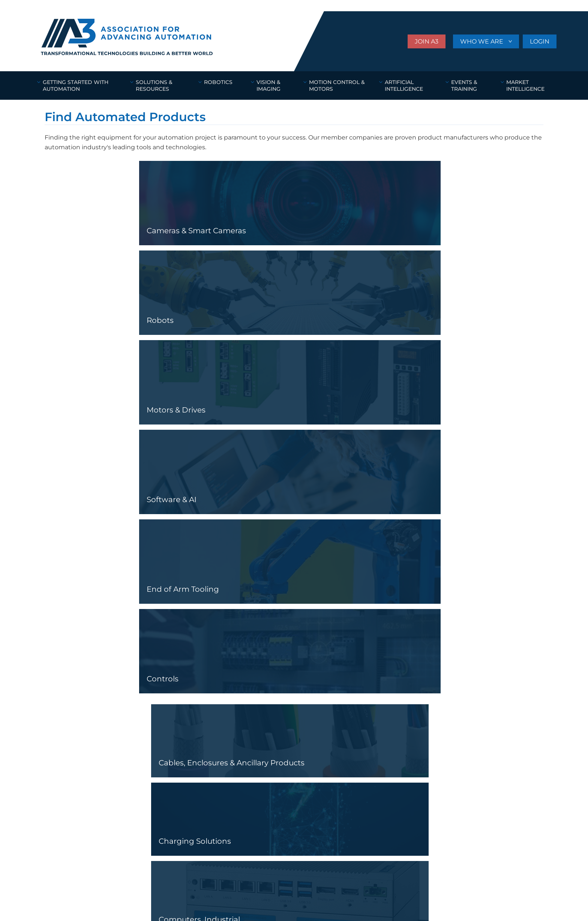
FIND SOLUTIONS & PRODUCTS (204, 790)
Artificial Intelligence (79, 780)
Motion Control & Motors (85, 769)
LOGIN (540, 41)
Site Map (203, 893)
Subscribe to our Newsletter (489, 757)
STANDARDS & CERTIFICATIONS (204, 769)
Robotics (59, 748)
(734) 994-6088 (67, 880)
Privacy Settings (162, 893)
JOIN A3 (427, 41)
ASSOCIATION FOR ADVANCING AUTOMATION (122, 713)
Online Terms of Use (67, 893)
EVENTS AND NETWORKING (199, 780)
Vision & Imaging (69, 758)
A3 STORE (175, 801)
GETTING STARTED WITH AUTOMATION (97, 790)
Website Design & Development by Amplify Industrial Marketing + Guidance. (118, 903)
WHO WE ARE (482, 41)
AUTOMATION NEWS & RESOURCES (92, 801)
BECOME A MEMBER (190, 748)
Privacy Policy (113, 893)
